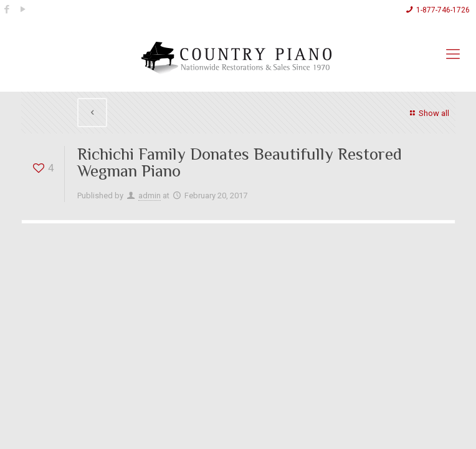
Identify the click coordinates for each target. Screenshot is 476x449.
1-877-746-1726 (443, 10)
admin (150, 196)
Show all (428, 113)
